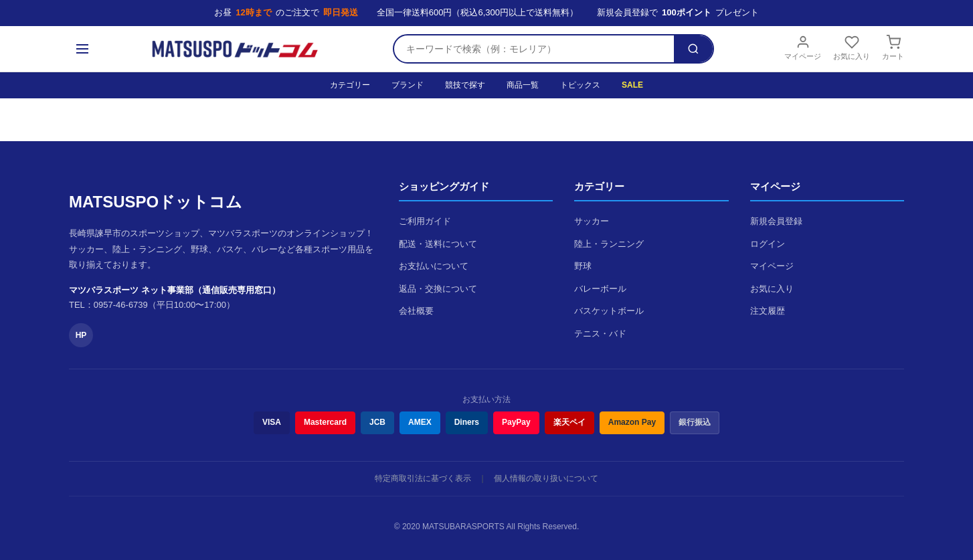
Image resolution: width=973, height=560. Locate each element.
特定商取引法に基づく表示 (423, 478)
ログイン (768, 244)
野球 (583, 266)
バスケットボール (609, 311)
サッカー (592, 221)
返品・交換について (438, 289)
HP (81, 335)
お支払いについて (434, 266)
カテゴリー (350, 85)
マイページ (803, 48)
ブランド (408, 85)
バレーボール (600, 289)
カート (893, 48)
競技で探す (465, 85)
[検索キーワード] (534, 49)
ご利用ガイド (425, 221)
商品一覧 (523, 85)
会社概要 (416, 311)
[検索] (693, 49)
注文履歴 (768, 311)
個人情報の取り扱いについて (546, 478)
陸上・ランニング (609, 244)
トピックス (580, 85)
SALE (632, 85)
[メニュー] (82, 49)
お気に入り (852, 48)
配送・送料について (438, 244)
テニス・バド (600, 334)
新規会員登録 (776, 221)
